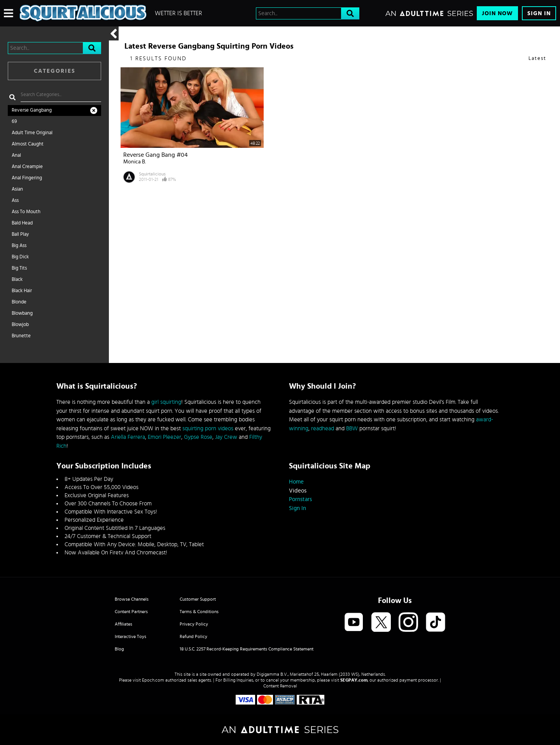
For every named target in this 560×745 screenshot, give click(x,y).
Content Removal (280, 686)
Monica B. (135, 162)
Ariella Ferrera (128, 437)
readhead (323, 429)
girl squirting (166, 402)
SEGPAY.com (354, 680)
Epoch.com (153, 680)
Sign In (539, 13)
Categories (55, 71)
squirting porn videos (208, 429)
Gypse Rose (198, 437)
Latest (537, 59)
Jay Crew (226, 437)
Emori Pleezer (164, 437)
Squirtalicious (152, 174)
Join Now (497, 13)
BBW (352, 429)
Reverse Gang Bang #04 (156, 155)
